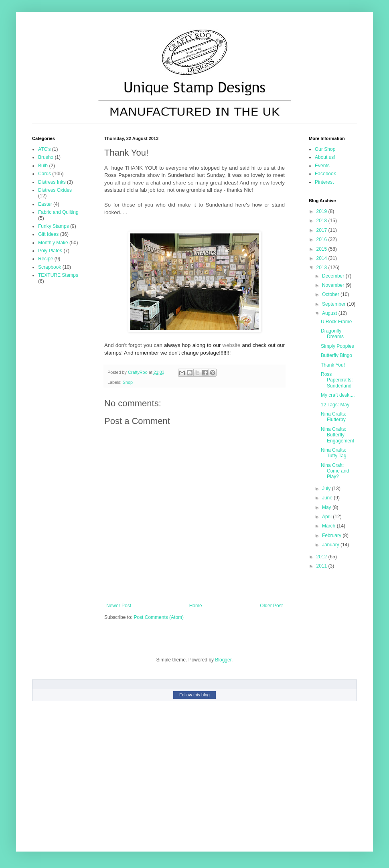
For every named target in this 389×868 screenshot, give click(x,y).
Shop (128, 382)
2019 (322, 211)
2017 (322, 230)
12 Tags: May (335, 405)
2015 (322, 249)
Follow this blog (194, 695)
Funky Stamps (54, 226)
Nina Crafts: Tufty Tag (334, 453)
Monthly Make (53, 243)
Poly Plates (50, 251)
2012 (322, 557)
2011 (322, 566)
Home (196, 606)
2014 (322, 258)
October (331, 294)
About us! (325, 157)
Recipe (46, 259)
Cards (45, 174)
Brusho (46, 157)
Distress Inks (52, 182)
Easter (45, 204)
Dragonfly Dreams (332, 334)
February (332, 535)
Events (322, 166)
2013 (322, 268)
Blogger (223, 660)
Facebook (325, 174)
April (327, 517)
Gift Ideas (48, 234)
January (331, 545)
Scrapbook (50, 267)
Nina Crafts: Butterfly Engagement (337, 435)
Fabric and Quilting (58, 212)
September (334, 304)
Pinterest (324, 182)
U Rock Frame (336, 322)
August (330, 313)
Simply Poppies (337, 346)
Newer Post (119, 606)
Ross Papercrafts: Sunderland (337, 380)
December (334, 276)
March (329, 526)
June (328, 498)
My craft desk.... (338, 395)
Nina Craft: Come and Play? (335, 471)
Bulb (43, 166)
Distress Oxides (55, 190)
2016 (322, 239)
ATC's (44, 149)
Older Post (271, 606)
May (327, 507)
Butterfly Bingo (336, 355)
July (327, 489)
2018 (322, 221)
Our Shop (325, 149)
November (334, 285)
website (232, 345)
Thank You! (333, 365)
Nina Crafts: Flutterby (333, 417)
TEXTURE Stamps (58, 275)
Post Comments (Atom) (159, 617)
